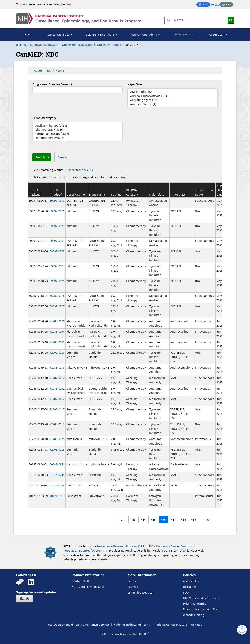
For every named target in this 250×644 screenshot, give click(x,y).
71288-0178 (57, 439)
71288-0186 (57, 321)
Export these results (80, 170)
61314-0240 (57, 475)
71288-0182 (57, 388)
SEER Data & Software (44, 45)
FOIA (186, 592)
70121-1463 (57, 496)
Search (40, 157)
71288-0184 (57, 331)
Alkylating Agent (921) (172, 100)
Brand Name (97, 194)
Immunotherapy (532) (78, 138)
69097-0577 (57, 226)
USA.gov (196, 625)
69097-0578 (57, 251)
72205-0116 (57, 353)
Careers (132, 581)
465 (153, 519)
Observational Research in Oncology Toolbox (92, 45)
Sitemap (133, 587)
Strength (117, 194)
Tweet (215, 4)
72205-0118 (57, 449)
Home (28, 34)
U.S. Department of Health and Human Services (79, 625)
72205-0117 (57, 409)
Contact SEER (80, 581)
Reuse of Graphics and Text (201, 609)
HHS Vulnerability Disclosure (202, 598)
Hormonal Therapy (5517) (78, 134)
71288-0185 (57, 342)
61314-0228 (57, 485)
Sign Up (24, 598)
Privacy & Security (195, 604)
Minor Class (178, 194)
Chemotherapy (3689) (78, 130)
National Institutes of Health (132, 625)
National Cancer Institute (171, 625)
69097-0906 (57, 200)
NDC (49, 70)
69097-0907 (57, 241)
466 (163, 519)
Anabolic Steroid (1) (172, 104)
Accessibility (191, 581)
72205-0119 (57, 424)
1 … (123, 519)
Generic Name (76, 194)
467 (173, 519)
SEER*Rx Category (44, 118)
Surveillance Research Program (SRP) (121, 546)
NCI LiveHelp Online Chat (88, 587)
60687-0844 (57, 464)
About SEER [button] (217, 35)
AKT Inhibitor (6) (172, 92)
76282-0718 (57, 296)
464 (143, 519)
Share (204, 5)
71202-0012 (57, 378)
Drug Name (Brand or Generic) (52, 84)
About (38, 70)
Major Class (135, 84)
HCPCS (60, 70)
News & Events (184, 34)
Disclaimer (190, 587)
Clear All (63, 157)
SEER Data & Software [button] (100, 35)
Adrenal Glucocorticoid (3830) (172, 96)
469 (194, 519)
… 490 (205, 519)
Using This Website (140, 592)
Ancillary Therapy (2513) (78, 125)
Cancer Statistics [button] (59, 35)
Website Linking (193, 615)
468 (184, 519)
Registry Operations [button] (144, 35)
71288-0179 (57, 367)
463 (133, 519)
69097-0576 (57, 211)
